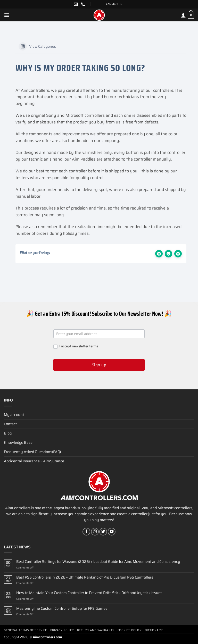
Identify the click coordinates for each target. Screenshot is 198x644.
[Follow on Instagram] (95, 532)
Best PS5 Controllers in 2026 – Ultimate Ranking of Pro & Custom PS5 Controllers (85, 577)
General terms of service (25, 630)
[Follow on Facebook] (86, 532)
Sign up (99, 365)
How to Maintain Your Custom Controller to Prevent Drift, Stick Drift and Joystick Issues (89, 593)
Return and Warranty (96, 630)
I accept (76, 346)
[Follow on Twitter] (103, 532)
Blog (8, 433)
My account (14, 415)
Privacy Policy (62, 630)
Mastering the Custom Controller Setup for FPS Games (62, 609)
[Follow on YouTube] (112, 532)
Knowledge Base (18, 442)
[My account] (183, 15)
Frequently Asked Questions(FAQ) (32, 452)
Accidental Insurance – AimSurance (34, 461)
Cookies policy (130, 630)
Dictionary (154, 630)
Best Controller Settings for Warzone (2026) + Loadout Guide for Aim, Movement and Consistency (98, 562)
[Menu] (7, 15)
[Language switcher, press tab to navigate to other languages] (112, 4)
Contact (10, 424)
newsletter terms (85, 346)
